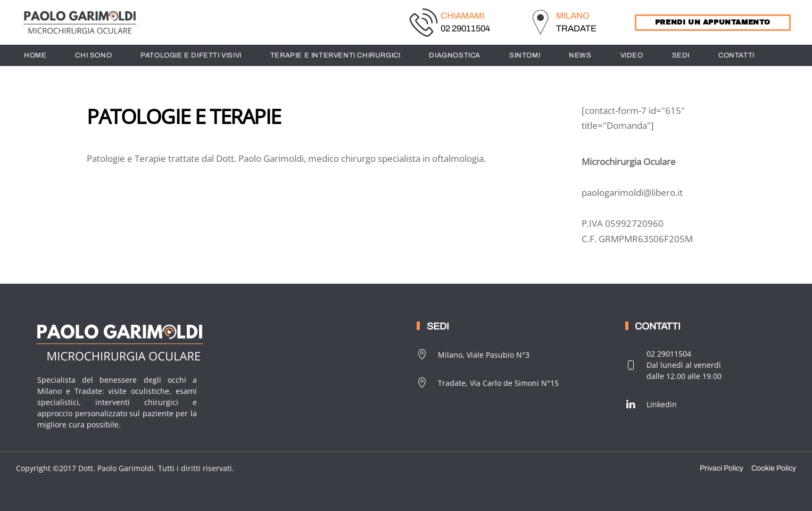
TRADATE (576, 28)
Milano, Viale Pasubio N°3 (473, 355)
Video (632, 55)
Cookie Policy (774, 468)
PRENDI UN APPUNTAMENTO (713, 22)
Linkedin (651, 404)
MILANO (573, 16)
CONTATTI (736, 55)
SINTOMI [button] (525, 55)
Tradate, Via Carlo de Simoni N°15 (488, 383)
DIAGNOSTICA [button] (455, 55)
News (580, 55)
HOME (35, 55)
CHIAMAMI (462, 16)
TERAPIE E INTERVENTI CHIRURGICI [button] (335, 55)
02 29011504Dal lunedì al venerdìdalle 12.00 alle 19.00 (673, 365)
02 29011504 (465, 28)
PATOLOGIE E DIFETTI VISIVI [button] (191, 55)
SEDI (681, 55)
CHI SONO (93, 55)
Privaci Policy (722, 468)
